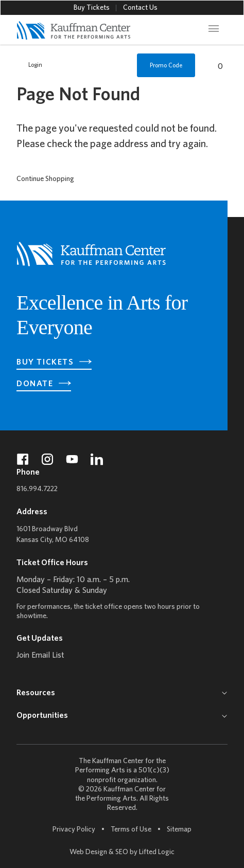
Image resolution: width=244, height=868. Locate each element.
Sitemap (179, 829)
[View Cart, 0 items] (215, 65)
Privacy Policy (74, 830)
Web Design (88, 852)
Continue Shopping (45, 179)
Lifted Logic (157, 852)
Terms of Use (131, 830)
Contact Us (140, 8)
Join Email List (40, 656)
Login (30, 65)
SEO (122, 852)
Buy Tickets (92, 8)
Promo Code (166, 66)
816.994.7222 (37, 489)
